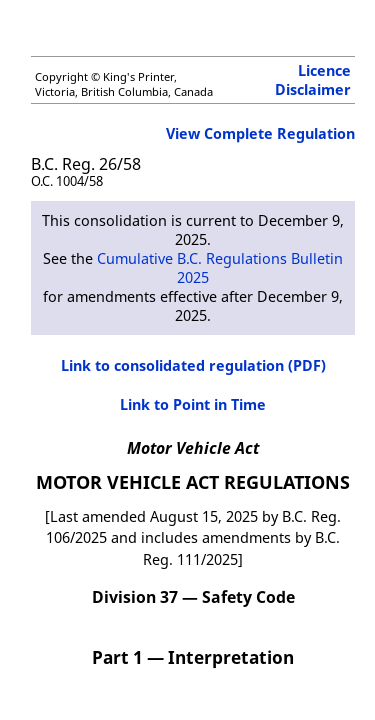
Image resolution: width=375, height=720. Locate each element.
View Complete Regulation (260, 133)
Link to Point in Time (193, 404)
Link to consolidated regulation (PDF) (193, 365)
